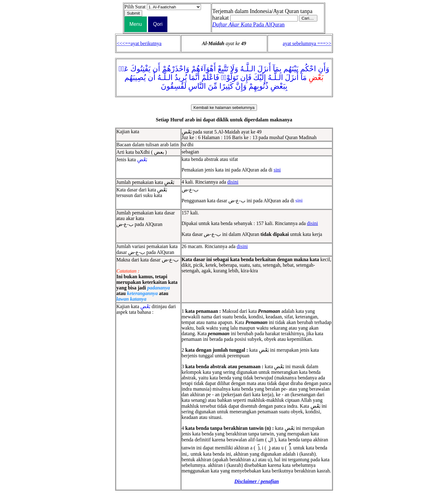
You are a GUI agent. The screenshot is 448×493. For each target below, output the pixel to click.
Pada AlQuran (248, 25)
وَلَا (234, 69)
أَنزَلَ (264, 69)
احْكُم (308, 69)
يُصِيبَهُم (135, 77)
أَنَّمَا (194, 77)
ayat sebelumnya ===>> (307, 43)
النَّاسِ (197, 86)
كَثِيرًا (226, 86)
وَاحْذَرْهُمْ (176, 69)
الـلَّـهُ (248, 69)
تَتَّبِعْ (223, 69)
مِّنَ (213, 86)
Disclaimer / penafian (257, 481)
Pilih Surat (135, 7)
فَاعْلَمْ (210, 77)
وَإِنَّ (241, 86)
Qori (158, 24)
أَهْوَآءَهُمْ (204, 69)
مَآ (304, 77)
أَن (156, 69)
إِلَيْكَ (260, 77)
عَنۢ (124, 69)
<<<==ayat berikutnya (139, 43)
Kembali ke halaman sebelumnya (224, 108)
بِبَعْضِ (279, 86)
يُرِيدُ (181, 77)
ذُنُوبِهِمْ (259, 86)
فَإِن (246, 77)
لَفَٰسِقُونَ (174, 86)
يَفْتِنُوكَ (140, 69)
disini (233, 182)
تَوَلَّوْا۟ (230, 77)
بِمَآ (277, 69)
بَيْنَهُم (291, 69)
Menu (136, 24)
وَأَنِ (324, 69)
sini (277, 170)
